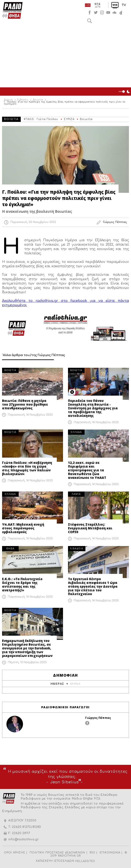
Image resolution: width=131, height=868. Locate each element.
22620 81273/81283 (27, 827)
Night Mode (125, 92)
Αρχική (8, 100)
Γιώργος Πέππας (98, 718)
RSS (93, 853)
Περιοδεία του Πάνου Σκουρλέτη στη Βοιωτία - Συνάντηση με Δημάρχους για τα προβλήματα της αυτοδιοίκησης (93, 408)
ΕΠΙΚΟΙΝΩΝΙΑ (110, 853)
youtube (108, 12)
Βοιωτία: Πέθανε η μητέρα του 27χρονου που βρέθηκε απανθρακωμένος (25, 404)
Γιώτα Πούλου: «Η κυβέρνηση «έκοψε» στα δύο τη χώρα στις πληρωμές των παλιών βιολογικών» (27, 468)
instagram (102, 12)
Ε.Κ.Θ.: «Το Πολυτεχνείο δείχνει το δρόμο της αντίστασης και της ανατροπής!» (22, 584)
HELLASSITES (85, 861)
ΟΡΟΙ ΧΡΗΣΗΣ (15, 853)
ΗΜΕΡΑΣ (57, 684)
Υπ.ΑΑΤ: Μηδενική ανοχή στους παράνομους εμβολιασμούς (23, 528)
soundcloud (114, 12)
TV (124, 5)
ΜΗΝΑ (75, 684)
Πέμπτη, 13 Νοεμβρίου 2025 (27, 662)
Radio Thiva (12, 10)
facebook (90, 12)
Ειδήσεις (23, 100)
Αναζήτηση (90, 21)
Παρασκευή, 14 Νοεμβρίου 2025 (30, 415)
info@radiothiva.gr (24, 839)
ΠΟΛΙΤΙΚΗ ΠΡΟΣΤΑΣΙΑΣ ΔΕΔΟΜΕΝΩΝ (57, 853)
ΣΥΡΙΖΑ (69, 119)
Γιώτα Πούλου (47, 119)
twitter (96, 12)
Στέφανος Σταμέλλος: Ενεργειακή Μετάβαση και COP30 (90, 528)
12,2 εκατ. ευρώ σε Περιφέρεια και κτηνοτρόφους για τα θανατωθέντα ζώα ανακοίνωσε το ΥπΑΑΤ (87, 470)
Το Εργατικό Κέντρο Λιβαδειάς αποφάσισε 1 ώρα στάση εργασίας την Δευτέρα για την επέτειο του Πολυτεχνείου (93, 586)
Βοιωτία (38, 100)
